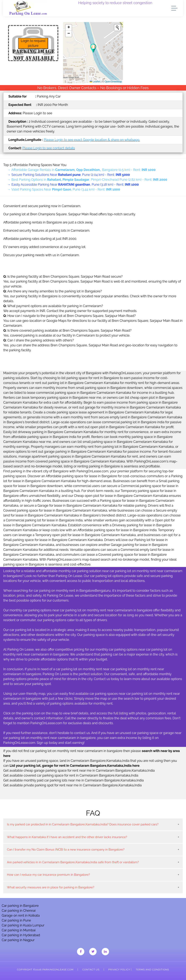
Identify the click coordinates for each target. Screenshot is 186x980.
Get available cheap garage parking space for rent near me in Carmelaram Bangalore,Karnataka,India (79, 771)
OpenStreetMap (113, 82)
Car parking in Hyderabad (21, 935)
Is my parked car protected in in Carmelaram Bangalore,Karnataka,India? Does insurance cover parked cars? (83, 824)
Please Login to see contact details (49, 148)
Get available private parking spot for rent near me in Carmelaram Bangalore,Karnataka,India (72, 785)
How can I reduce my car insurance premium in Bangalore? (48, 875)
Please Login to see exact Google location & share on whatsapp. (92, 140)
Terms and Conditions (152, 970)
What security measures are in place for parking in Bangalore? (51, 887)
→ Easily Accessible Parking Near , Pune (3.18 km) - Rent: (73, 185)
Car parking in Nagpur (18, 940)
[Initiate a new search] (117, 28)
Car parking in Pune (16, 920)
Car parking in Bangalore (20, 906)
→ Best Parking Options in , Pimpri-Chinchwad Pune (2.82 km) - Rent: (87, 180)
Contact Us (91, 970)
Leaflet (95, 82)
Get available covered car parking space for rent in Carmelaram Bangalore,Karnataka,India (71, 775)
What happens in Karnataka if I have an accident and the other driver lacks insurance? (67, 837)
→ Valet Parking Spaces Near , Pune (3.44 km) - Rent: (64, 189)
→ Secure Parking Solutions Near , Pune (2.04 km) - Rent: (69, 175)
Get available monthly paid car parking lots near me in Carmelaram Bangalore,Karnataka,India (74, 780)
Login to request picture (33, 43)
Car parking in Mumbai (19, 930)
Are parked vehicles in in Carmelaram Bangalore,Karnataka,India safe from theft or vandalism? (73, 862)
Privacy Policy (119, 970)
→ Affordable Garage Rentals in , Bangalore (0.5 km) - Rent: (81, 170)
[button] (93, 48)
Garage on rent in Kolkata (21, 915)
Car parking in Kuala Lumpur (23, 925)
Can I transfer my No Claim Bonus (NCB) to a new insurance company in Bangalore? (66, 850)
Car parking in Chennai (19, 911)
